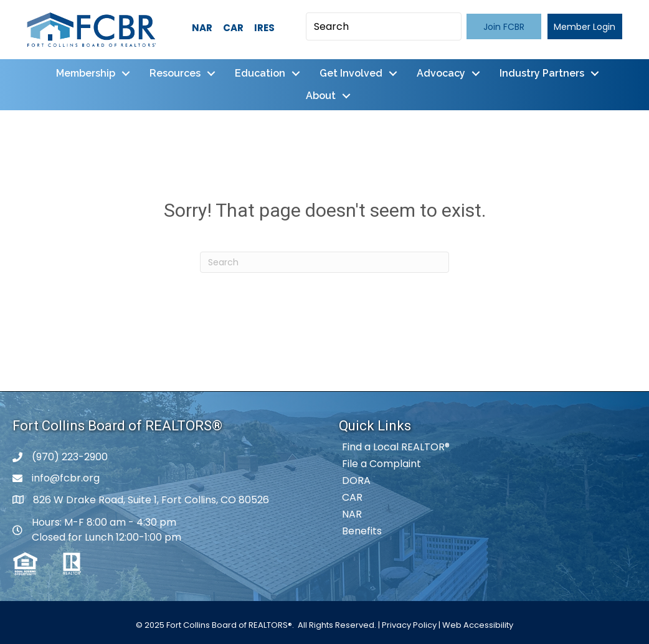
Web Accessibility (478, 625)
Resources (175, 73)
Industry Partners (542, 73)
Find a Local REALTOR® (396, 447)
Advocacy (441, 73)
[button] (504, 26)
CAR (233, 28)
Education (260, 73)
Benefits (362, 531)
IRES (264, 28)
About (321, 96)
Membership (86, 73)
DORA (356, 481)
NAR (202, 28)
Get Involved (351, 73)
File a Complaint (381, 464)
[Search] (324, 262)
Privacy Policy (409, 625)
